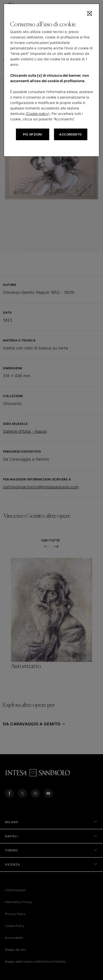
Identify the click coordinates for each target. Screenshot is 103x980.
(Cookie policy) (38, 114)
